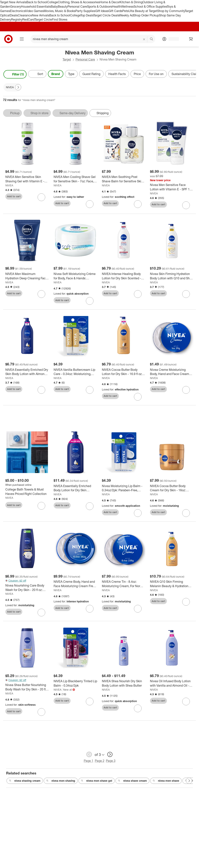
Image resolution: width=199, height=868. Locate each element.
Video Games (34, 11)
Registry (17, 19)
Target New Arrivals (13, 2)
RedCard (28, 19)
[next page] (110, 759)
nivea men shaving (61, 786)
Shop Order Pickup (146, 15)
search (152, 39)
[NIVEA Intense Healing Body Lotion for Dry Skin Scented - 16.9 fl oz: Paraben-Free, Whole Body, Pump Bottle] (124, 276)
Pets (125, 11)
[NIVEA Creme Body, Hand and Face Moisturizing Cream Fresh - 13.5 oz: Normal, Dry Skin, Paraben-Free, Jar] (75, 589)
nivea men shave (166, 786)
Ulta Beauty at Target (143, 11)
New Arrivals (41, 15)
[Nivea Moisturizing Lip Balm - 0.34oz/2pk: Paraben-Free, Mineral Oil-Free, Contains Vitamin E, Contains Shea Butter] (124, 493)
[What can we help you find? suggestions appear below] (93, 39)
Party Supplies (85, 11)
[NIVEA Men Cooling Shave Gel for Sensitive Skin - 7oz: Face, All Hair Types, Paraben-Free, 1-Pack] (75, 179)
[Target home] (8, 39)
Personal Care (77, 6)
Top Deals (87, 15)
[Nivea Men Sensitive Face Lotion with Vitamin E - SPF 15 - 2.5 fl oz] (172, 187)
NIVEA (9, 185)
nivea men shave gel (97, 786)
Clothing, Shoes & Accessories (79, 2)
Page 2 (100, 765)
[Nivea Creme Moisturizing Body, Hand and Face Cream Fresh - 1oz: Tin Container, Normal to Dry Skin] (172, 372)
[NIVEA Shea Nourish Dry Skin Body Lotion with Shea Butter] (124, 688)
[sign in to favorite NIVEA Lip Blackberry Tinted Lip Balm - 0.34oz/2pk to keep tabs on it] (90, 706)
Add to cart (14, 196)
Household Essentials (36, 6)
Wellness (127, 6)
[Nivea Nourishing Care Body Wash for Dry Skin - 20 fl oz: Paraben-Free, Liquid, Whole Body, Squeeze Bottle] (27, 592)
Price (137, 74)
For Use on (156, 74)
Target (67, 59)
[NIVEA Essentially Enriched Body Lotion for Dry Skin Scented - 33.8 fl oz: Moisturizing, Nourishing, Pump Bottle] (75, 493)
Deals (14, 15)
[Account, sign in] (172, 39)
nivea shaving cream (25, 786)
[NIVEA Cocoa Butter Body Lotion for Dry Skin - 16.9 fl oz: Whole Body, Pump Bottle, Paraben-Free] (124, 372)
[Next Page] (18, 87)
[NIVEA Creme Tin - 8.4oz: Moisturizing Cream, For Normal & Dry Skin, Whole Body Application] (124, 589)
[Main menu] (22, 39)
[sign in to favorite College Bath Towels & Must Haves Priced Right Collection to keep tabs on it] (41, 511)
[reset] (144, 39)
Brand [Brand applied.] (56, 74)
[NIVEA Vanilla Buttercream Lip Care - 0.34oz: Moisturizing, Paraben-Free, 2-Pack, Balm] (75, 372)
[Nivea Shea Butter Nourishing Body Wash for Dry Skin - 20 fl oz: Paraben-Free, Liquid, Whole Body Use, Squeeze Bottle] (27, 692)
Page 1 (89, 765)
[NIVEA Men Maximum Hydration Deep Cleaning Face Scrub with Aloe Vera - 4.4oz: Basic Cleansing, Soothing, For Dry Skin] (27, 276)
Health (117, 6)
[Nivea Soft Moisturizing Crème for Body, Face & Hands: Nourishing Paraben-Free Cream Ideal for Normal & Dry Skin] (75, 276)
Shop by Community (171, 11)
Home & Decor (110, 2)
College (52, 2)
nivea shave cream (132, 786)
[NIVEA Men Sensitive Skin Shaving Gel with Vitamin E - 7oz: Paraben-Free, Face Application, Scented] (27, 179)
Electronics (18, 11)
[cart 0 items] (191, 39)
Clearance (25, 15)
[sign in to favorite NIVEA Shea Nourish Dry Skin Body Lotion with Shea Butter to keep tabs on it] (138, 713)
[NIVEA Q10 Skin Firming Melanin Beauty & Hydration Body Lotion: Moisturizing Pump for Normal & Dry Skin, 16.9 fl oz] (172, 589)
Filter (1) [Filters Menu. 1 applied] (15, 74)
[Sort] (37, 74)
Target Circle (43, 19)
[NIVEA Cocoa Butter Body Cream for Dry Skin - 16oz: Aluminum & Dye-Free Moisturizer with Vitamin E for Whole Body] (172, 493)
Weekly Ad (126, 15)
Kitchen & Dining (131, 2)
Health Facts (117, 74)
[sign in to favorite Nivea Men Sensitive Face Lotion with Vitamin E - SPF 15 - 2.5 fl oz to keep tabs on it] (186, 205)
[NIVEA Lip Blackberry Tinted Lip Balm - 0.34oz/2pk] (75, 688)
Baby (54, 6)
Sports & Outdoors (99, 6)
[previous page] (89, 759)
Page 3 (111, 765)
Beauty (63, 6)
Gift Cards (115, 11)
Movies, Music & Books (60, 11)
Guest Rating (91, 74)
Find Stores (60, 19)
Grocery (16, 6)
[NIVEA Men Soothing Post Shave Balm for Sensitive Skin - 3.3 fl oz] (124, 179)
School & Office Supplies (150, 6)
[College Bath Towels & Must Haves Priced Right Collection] (27, 496)
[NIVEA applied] (12, 87)
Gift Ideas (102, 11)
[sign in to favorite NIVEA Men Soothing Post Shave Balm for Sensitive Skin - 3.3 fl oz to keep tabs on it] (138, 204)
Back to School (37, 2)
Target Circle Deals (106, 15)
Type (71, 74)
